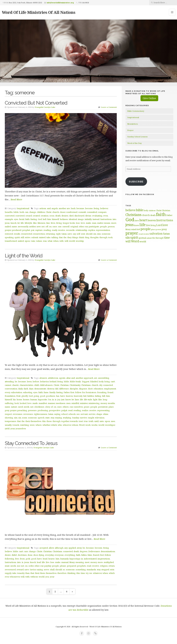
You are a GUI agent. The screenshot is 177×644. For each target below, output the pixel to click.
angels (55, 208)
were (32, 425)
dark (26, 389)
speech (41, 418)
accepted (44, 548)
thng (87, 237)
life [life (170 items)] (143, 225)
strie (112, 570)
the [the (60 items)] (154, 238)
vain (33, 241)
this (44, 421)
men (68, 403)
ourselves (78, 407)
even (106, 216)
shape (99, 414)
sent (83, 234)
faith (27, 219)
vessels (16, 425)
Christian (64, 385)
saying (57, 414)
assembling (104, 378)
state (48, 418)
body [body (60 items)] (146, 210)
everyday (49, 555)
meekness (61, 403)
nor (18, 566)
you (47, 577)
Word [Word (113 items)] (135, 241)
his (14, 399)
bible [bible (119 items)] (140, 210)
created (36, 216)
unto (102, 421)
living (59, 223)
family (52, 392)
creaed (29, 216)
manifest (43, 403)
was (45, 241)
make (88, 223)
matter (100, 223)
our (86, 227)
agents (62, 378)
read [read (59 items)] (141, 234)
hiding (98, 396)
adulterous (53, 378)
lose (78, 223)
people (103, 227)
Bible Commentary (136, 111)
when (56, 241)
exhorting (28, 392)
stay (52, 418)
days (31, 389)
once (55, 227)
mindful (75, 403)
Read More (16, 199)
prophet (26, 230)
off (47, 227)
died (71, 216)
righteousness (41, 414)
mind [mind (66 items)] (134, 229)
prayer (8, 230)
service (92, 414)
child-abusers (46, 385)
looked (23, 403)
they (69, 237)
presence (32, 410)
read (70, 410)
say (74, 234)
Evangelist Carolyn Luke (45, 107)
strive (28, 237)
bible (16, 212)
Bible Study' (76, 381)
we (91, 573)
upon (27, 241)
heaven (69, 396)
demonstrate (40, 389)
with (27, 577)
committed (92, 212)
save (70, 234)
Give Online (149, 98)
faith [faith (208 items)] (161, 214)
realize (85, 410)
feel (102, 555)
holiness (64, 219)
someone (106, 234)
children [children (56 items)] (152, 210)
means (107, 223)
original (74, 227)
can (27, 212)
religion (104, 566)
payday (48, 566)
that (61, 237)
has (58, 396)
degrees (84, 551)
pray (7, 410)
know (68, 399)
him (49, 219)
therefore (62, 573)
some (25, 418)
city (101, 385)
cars (26, 551)
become (89, 208)
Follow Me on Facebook (140, 194)
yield (7, 429)
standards (91, 570)
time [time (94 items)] (167, 238)
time (83, 573)
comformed (72, 212)
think (82, 237)
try (87, 573)
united (21, 241)
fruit (18, 396)
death (58, 216)
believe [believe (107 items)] (130, 210)
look (17, 403)
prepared (71, 566)
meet (87, 562)
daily (20, 389)
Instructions (106, 219)
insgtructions (104, 559)
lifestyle (28, 223)
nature (14, 407)
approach (88, 378)
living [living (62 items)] (153, 225)
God (40, 219)
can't (113, 381)
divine (88, 216)
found (110, 392)
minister (84, 403)
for (83, 392)
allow (51, 548)
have (63, 396)
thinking (71, 573)
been (29, 381)
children (41, 212)
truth (91, 421)
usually (8, 425)
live (48, 562)
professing (43, 410)
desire (8, 555)
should (89, 234)
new (39, 227)
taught (91, 418)
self (78, 234)
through (103, 237)
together (65, 421)
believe (8, 551)
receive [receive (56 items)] (146, 234)
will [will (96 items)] (128, 241)
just (63, 399)
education (98, 389)
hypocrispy (75, 559)
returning (50, 234)
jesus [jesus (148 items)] (129, 225)
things (75, 237)
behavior (44, 381)
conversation (11, 389)
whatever (97, 573)
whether (46, 425)
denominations (108, 551)
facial (22, 219)
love (83, 223)
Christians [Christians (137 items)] (133, 215)
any (66, 548)
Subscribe (136, 182)
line (48, 223)
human (34, 399)
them (42, 573)
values (39, 241)
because (80, 208)
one (60, 227)
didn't (14, 555)
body (101, 381)
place (111, 407)
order (31, 566)
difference (64, 389)
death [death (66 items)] (153, 215)
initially (88, 219)
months (111, 403)
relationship (81, 230)
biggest (86, 381)
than (27, 573)
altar (68, 378)
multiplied (109, 562)
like (35, 223)
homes (26, 399)
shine (106, 414)
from (22, 559)
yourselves (21, 429)
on (50, 227)
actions (43, 208)
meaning (80, 562)
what (50, 241)
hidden (91, 396)
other (81, 227)
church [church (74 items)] (146, 215)
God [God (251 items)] (130, 220)
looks (72, 223)
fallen (84, 555)
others (66, 407)
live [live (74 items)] (148, 225)
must (7, 566)
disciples (74, 389)
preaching (22, 410)
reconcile (70, 230)
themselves (36, 421)
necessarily (23, 227)
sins (99, 234)
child (36, 385)
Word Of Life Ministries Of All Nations (39, 12)
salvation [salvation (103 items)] (156, 233)
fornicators (91, 392)
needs (27, 407)
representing (103, 410)
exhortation (17, 392)
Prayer (130, 130)
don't (90, 389)
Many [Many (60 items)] (128, 229)
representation (103, 230)
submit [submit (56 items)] (149, 238)
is (56, 399)
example (9, 219)
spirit (17, 237)
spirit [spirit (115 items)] (134, 237)
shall (52, 570)
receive (62, 230)
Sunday (75, 418)
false (90, 555)
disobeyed (79, 216)
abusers (43, 378)
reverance (18, 414)
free (17, 559)
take (48, 237)
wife (62, 241)
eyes (16, 219)
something (81, 570)
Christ (49, 212)
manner (51, 403)
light (95, 399)
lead (39, 562)
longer (66, 223)
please (63, 566)
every (7, 392)
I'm (50, 399)
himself (55, 219)
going (36, 396)
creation (45, 216)
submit (35, 237)
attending (9, 381)
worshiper (110, 425)
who (60, 425)
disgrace (83, 389)
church (56, 212)
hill (104, 396)
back (73, 208)
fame (46, 392)
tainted (42, 237)
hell (44, 219)
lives (53, 223)
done (30, 555)
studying (67, 418)
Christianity (75, 385)
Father (67, 392)
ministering (94, 403)
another (62, 208)
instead (96, 219)
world (72, 241)
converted (10, 216)
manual (65, 562)
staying (59, 418)
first (72, 392)
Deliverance (94, 551)
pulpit (64, 410)
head (45, 559)
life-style (88, 399)
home (19, 399)
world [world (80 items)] (143, 241)
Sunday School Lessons (137, 137)
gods (28, 559)
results (17, 234)
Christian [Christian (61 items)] (166, 210)
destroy (51, 389)
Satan (64, 234)
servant (84, 414)
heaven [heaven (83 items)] (152, 220)
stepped (105, 570)
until (96, 421)
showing (9, 418)
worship (80, 241)
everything (70, 555)
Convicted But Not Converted (36, 103)
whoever (67, 425)
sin (95, 234)
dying (41, 555)
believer (104, 208)
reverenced (10, 570)
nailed (8, 227)
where (39, 425)
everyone (59, 555)
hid (85, 396)
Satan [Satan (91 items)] (166, 234)
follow (78, 392)
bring (107, 381)
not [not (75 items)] (138, 229)
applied (72, 548)
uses (113, 421)
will (66, 241)
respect (8, 414)
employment (110, 389)
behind (53, 381)
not (43, 227)
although (59, 548)
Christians (86, 385)
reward (20, 570)
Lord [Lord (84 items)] (159, 225)
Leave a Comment (109, 107)
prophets (81, 566)
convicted (20, 216)
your (12, 429)
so (64, 570)
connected (108, 385)
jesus (7, 223)
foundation (10, 396)
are (68, 208)
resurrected (27, 234)
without (34, 577)
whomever (15, 577)
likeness (41, 223)
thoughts (94, 237)
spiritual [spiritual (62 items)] (142, 238)
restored (9, 234)
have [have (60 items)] (137, 220)
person (111, 227)
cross (52, 216)
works (94, 425)
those (49, 421)
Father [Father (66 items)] (169, 215)
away (79, 548)
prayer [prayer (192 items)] (132, 233)
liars (77, 399)
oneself (66, 227)
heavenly (78, 396)
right (58, 234)
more (114, 223)
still (22, 237)
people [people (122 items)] (146, 229)
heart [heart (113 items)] (143, 220)
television (100, 418)
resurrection (39, 234)
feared (96, 555)
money (104, 403)
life (22, 223)
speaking (9, 237)
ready (54, 230)
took (110, 237)
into (114, 219)
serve (46, 570)
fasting (34, 219)
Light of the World (24, 256)
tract (81, 421)
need (20, 407)
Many (72, 562)
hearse (51, 559)
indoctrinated (90, 559)
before (36, 381)
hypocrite (42, 399)
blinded (94, 381)
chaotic (15, 385)
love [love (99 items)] (165, 225)
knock (14, 223)
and (49, 208)
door (36, 555)
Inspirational (23, 208)
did (57, 389)
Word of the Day (135, 143)
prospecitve (55, 410)
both (22, 212)
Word (82, 425)
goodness (51, 396)
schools (72, 414)
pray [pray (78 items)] (164, 229)
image (81, 219)
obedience (39, 407)
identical (73, 219)
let (19, 223)
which (54, 425)
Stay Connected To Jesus (31, 443)
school (64, 414)
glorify (25, 396)
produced (17, 230)
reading (47, 230)
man (94, 223)
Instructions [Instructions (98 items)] (165, 220)
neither (32, 227)
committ (82, 212)
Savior (33, 570)
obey (48, 407)
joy (59, 399)
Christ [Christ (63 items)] (159, 210)
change (33, 212)
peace (87, 407)
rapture (39, 230)
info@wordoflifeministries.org (60, 3)
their (28, 421)
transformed (11, 241)
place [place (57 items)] (153, 229)
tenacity (21, 573)
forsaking (102, 392)
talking (55, 237)
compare (102, 212)
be (16, 381)
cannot (8, 385)
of (52, 407)
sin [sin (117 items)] (128, 237)
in (53, 399)
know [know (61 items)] (136, 225)
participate (94, 227)
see (78, 414)
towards (74, 421)
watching (25, 425)
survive (83, 418)
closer (62, 212)
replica (92, 230)
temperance (10, 421)
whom (75, 425)
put (33, 230)
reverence (28, 414)
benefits (9, 212)
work (88, 425)
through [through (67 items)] (159, 238)
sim (16, 418)
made (35, 403)
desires (65, 216)
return (112, 566)
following (9, 559)
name (14, 227)
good (43, 396)
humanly (64, 559)
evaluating (97, 216)
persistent (103, 407)
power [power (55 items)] (159, 229)
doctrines (22, 555)
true (86, 421)
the (65, 237)
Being (96, 208)
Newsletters (133, 124)
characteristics (26, 385)
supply (8, 573)
